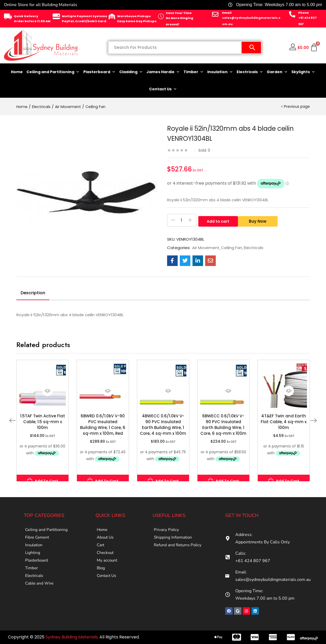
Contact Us (163, 89)
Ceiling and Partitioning (53, 72)
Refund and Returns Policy (179, 551)
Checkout (106, 561)
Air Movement (68, 107)
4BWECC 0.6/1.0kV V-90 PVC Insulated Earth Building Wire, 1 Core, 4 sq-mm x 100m (163, 425)
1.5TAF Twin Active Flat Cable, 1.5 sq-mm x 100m (43, 422)
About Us (106, 541)
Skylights (303, 72)
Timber (194, 72)
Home (17, 72)
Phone (304, 13)
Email (227, 13)
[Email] (215, 14)
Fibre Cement (38, 541)
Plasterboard (99, 72)
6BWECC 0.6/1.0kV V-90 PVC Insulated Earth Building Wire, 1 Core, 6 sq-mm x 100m (223, 425)
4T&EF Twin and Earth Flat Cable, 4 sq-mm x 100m (284, 422)
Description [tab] (33, 293)
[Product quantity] (182, 220)
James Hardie (163, 72)
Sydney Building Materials (72, 637)
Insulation (220, 72)
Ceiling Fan (95, 107)
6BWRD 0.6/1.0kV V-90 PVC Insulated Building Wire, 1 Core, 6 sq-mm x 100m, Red (103, 425)
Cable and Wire (40, 601)
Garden (277, 72)
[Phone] (292, 14)
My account (107, 571)
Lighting (33, 561)
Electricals (250, 72)
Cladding (131, 72)
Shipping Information (174, 541)
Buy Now (260, 220)
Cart (101, 551)
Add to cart (218, 220)
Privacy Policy (167, 531)
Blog (101, 581)
